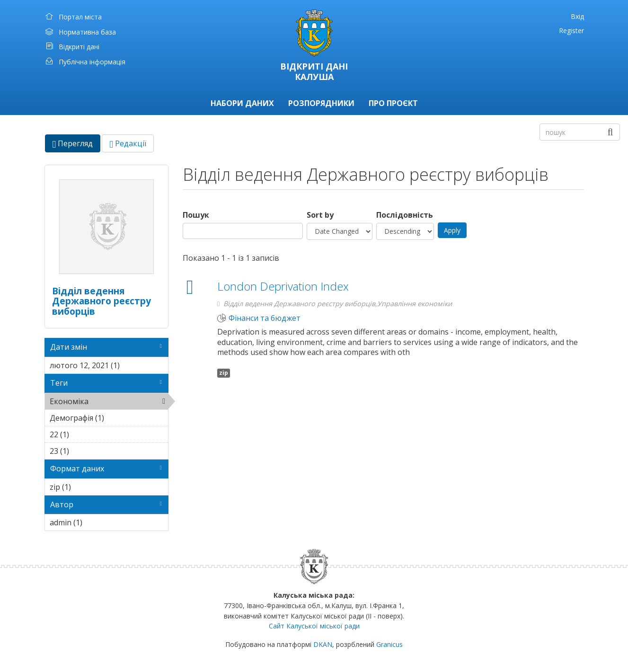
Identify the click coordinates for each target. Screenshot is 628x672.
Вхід (577, 16)
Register (571, 31)
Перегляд (77, 145)
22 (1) (84, 434)
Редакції (128, 143)
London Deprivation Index (283, 286)
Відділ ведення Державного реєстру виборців (102, 301)
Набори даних (242, 103)
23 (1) (84, 451)
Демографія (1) (109, 419)
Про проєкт (393, 103)
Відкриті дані (79, 47)
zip (224, 373)
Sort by (320, 215)
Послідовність (405, 215)
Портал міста (80, 17)
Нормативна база (87, 32)
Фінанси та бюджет (265, 318)
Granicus (389, 644)
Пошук (196, 215)
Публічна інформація (92, 62)
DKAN (323, 644)
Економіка (109, 403)
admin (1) (97, 522)
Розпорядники (321, 103)
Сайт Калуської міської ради (314, 626)
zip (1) (86, 487)
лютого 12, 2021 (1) (109, 367)
